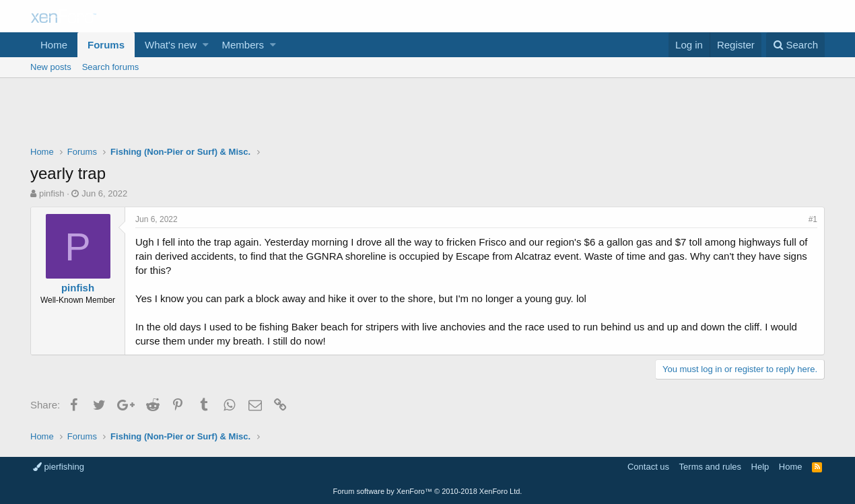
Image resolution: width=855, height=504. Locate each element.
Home (54, 45)
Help (760, 467)
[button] (206, 45)
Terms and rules (710, 467)
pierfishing (59, 467)
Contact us (648, 467)
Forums (106, 45)
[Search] (795, 45)
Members (243, 45)
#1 (813, 219)
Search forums (111, 67)
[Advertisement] (427, 115)
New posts (51, 67)
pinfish (52, 193)
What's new (171, 45)
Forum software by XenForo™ (428, 491)
